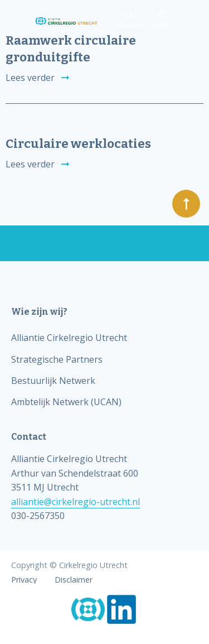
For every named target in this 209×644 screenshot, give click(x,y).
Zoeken (129, 21)
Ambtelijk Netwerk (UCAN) (66, 402)
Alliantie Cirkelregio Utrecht (69, 338)
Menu (162, 20)
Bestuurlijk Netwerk (53, 381)
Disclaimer (74, 580)
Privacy (24, 580)
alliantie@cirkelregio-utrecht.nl (76, 502)
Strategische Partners (57, 359)
